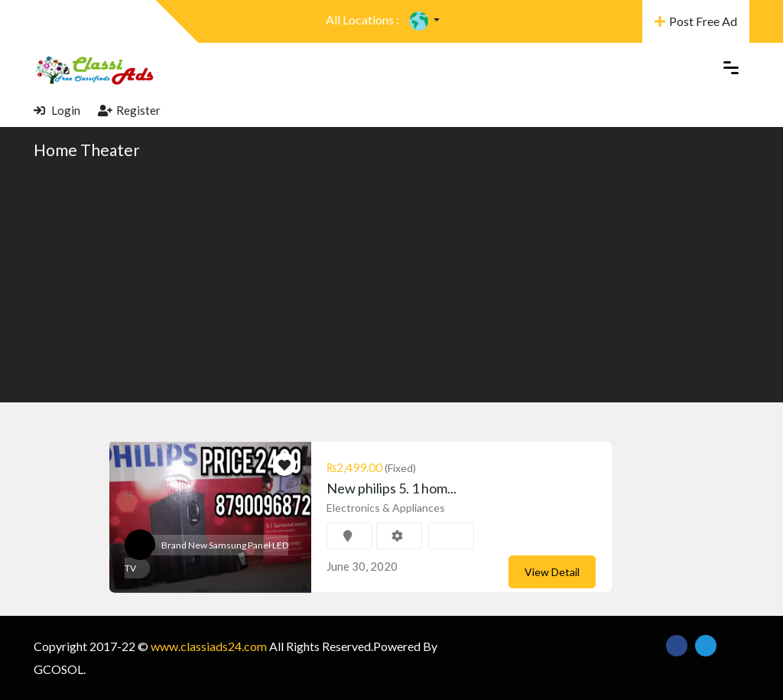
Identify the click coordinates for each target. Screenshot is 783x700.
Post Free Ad (696, 21)
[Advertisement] (391, 280)
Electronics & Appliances (386, 508)
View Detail (552, 572)
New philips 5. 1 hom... (391, 488)
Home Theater (87, 150)
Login (57, 110)
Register (129, 110)
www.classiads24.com (209, 646)
